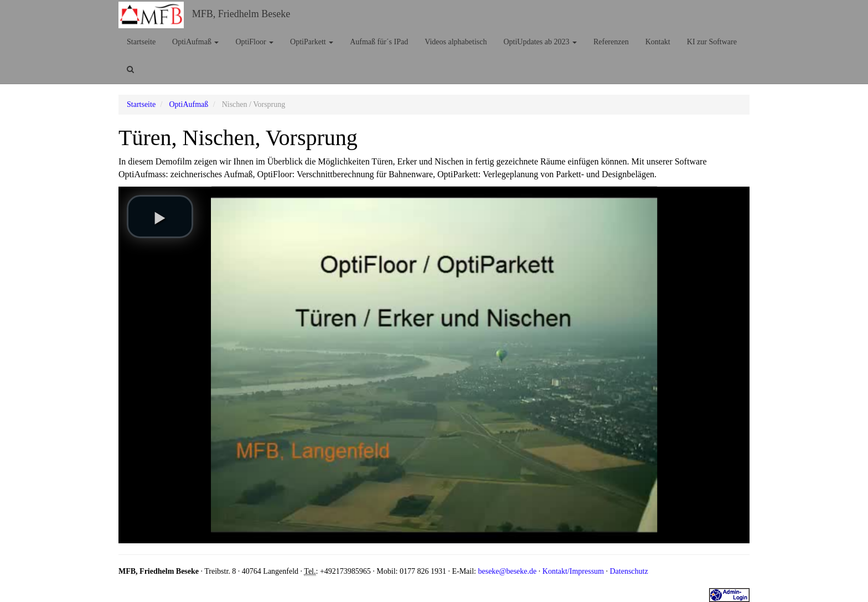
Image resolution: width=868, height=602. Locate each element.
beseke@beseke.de (507, 571)
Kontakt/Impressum (573, 571)
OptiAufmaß (195, 42)
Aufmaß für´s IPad (379, 42)
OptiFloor (254, 42)
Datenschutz (629, 571)
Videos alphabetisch (456, 42)
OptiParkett (312, 42)
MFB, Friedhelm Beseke (241, 14)
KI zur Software (712, 42)
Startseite (141, 42)
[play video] (160, 217)
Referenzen (611, 42)
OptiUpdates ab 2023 (540, 42)
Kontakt (658, 42)
